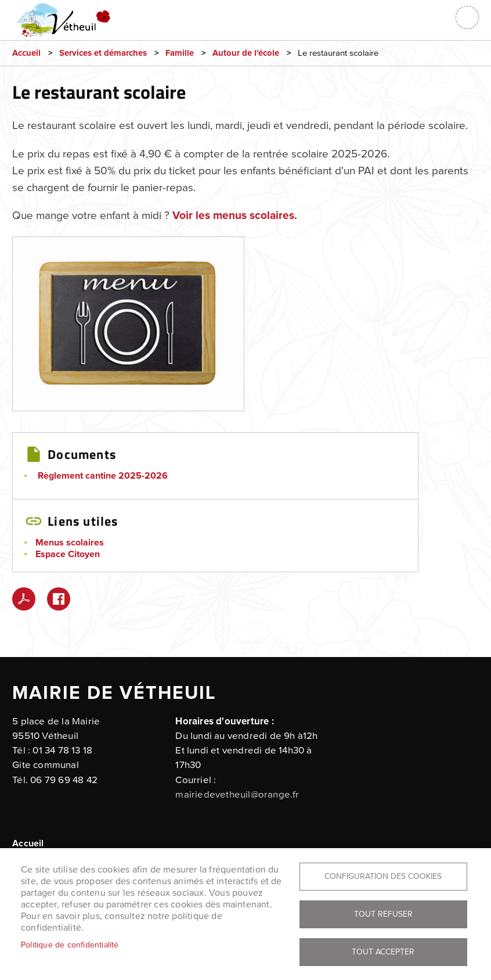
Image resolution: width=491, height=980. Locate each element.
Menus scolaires (70, 543)
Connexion (438, 17)
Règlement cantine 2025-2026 (103, 476)
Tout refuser (383, 914)
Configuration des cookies (383, 876)
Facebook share (59, 599)
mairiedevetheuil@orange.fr (237, 795)
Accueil (26, 53)
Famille (180, 53)
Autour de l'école (246, 53)
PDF (24, 599)
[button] (128, 328)
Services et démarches (103, 53)
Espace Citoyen (68, 554)
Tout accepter (383, 952)
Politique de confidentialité (70, 945)
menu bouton (467, 17)
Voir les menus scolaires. (235, 216)
